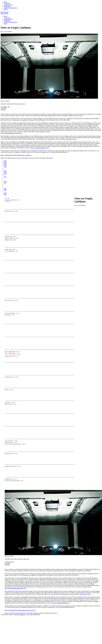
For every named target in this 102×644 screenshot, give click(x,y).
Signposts (7, 390)
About (6, 9)
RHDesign (22, 615)
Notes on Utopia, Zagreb (10, 351)
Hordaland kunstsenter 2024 (11, 466)
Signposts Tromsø (8, 404)
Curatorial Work (8, 5)
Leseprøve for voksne (9, 356)
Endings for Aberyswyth (10, 238)
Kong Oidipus (8, 315)
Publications (7, 6)
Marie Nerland (4, 12)
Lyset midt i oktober (9, 441)
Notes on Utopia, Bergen (10, 313)
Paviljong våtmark (9, 442)
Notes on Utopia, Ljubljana (10, 355)
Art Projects (7, 3)
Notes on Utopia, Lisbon (10, 300)
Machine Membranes (9, 454)
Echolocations (8, 403)
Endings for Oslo (8, 249)
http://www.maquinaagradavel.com (40, 148)
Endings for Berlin (9, 237)
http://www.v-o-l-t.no (71, 139)
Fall (6, 198)
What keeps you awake (9, 211)
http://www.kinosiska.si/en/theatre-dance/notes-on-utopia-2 (16, 155)
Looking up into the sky (10, 377)
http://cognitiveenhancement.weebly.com (11, 133)
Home (5, 2)
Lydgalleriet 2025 (8, 479)
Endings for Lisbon (9, 240)
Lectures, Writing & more (11, 8)
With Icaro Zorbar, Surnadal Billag (12, 481)
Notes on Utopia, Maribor (10, 353)
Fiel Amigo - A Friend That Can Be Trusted (12, 201)
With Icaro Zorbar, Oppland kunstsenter (13, 444)
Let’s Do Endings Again (10, 251)
